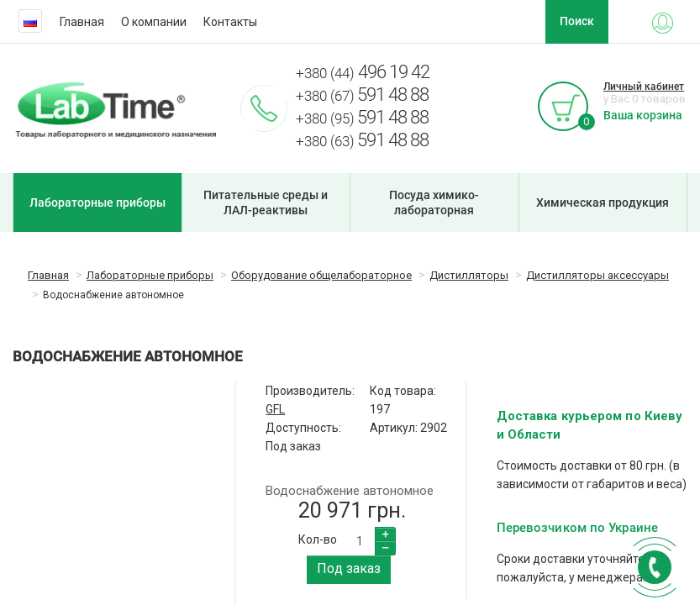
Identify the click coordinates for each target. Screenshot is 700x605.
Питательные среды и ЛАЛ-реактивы (266, 203)
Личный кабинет (644, 87)
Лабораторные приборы (97, 203)
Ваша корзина (643, 115)
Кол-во (318, 539)
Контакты (230, 22)
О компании (154, 22)
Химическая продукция (603, 203)
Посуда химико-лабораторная (434, 203)
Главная (82, 22)
